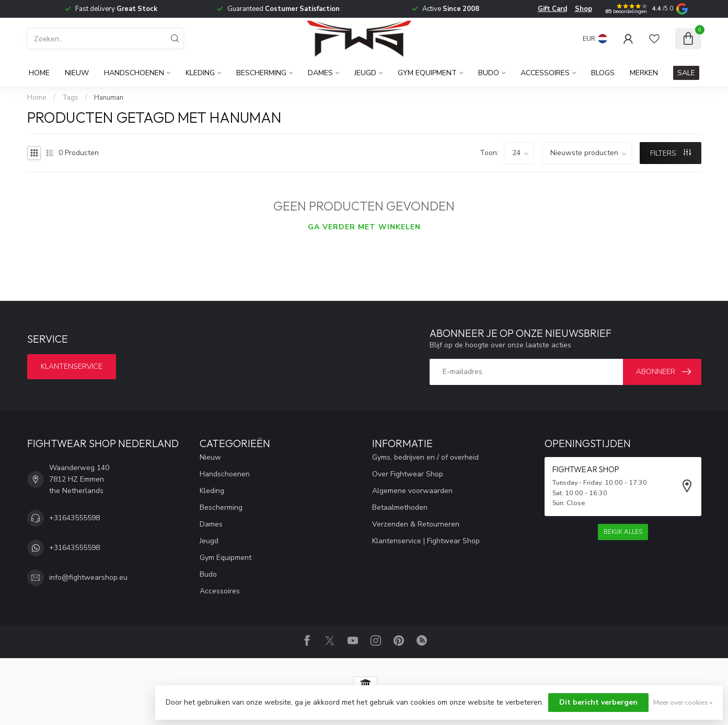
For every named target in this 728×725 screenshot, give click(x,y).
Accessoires (545, 73)
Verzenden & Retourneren (416, 524)
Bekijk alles (623, 532)
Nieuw (77, 73)
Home (39, 73)
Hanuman (109, 98)
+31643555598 (74, 518)
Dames (320, 73)
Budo (489, 73)
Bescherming (261, 73)
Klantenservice (72, 366)
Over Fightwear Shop (408, 474)
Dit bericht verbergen (598, 702)
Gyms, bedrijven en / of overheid (425, 457)
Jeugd (365, 73)
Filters (671, 153)
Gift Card (552, 9)
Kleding (200, 73)
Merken (644, 73)
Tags (70, 98)
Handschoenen (134, 73)
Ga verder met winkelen (364, 227)
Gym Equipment (427, 73)
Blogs (603, 73)
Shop (583, 9)
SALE (686, 73)
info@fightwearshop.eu (88, 577)
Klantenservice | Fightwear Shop (426, 541)
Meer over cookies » (683, 702)
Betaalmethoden (400, 507)
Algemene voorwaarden (412, 491)
